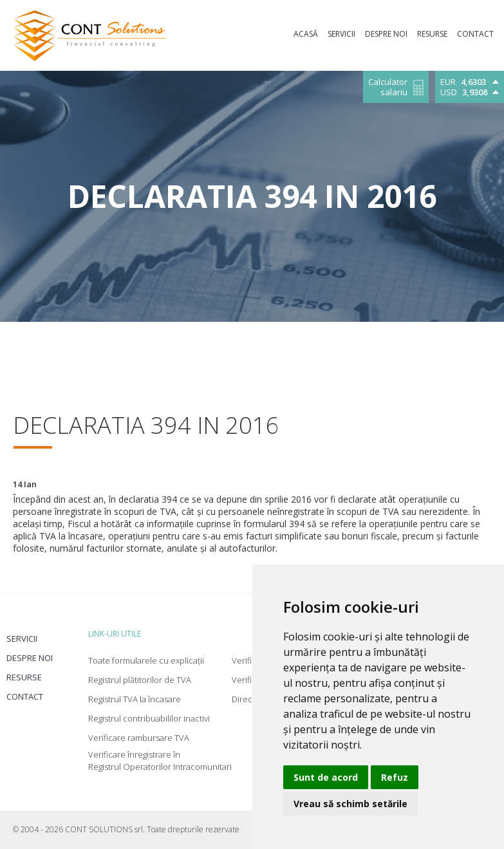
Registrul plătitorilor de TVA (140, 680)
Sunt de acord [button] (326, 777)
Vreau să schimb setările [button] (350, 804)
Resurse (24, 677)
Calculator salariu (388, 87)
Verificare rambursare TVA (139, 738)
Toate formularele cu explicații (146, 660)
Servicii (22, 639)
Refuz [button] (395, 777)
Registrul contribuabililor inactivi (149, 718)
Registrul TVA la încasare (135, 699)
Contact (25, 696)
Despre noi (30, 658)
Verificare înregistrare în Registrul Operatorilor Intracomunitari (160, 760)
